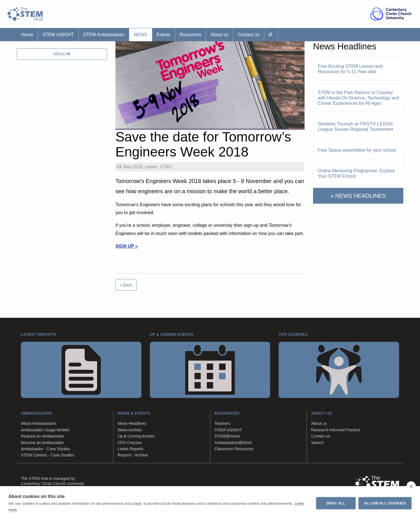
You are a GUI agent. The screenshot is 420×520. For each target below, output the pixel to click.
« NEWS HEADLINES (358, 196)
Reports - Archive (133, 455)
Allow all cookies (385, 503)
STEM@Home (227, 436)
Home (27, 35)
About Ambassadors (39, 423)
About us (219, 35)
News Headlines (132, 423)
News (141, 35)
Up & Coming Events (136, 436)
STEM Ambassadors (104, 35)
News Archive (130, 430)
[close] (411, 486)
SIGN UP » (127, 246)
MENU (62, 54)
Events (164, 35)
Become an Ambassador (42, 443)
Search (317, 443)
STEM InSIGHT (58, 35)
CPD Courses (130, 443)
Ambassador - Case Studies (45, 449)
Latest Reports (131, 449)
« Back (126, 285)
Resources (191, 35)
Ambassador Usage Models (45, 430)
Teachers (223, 423)
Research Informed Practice (336, 430)
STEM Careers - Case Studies (47, 455)
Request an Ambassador (42, 436)
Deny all (336, 503)
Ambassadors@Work (233, 443)
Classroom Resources (234, 449)
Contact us (248, 35)
